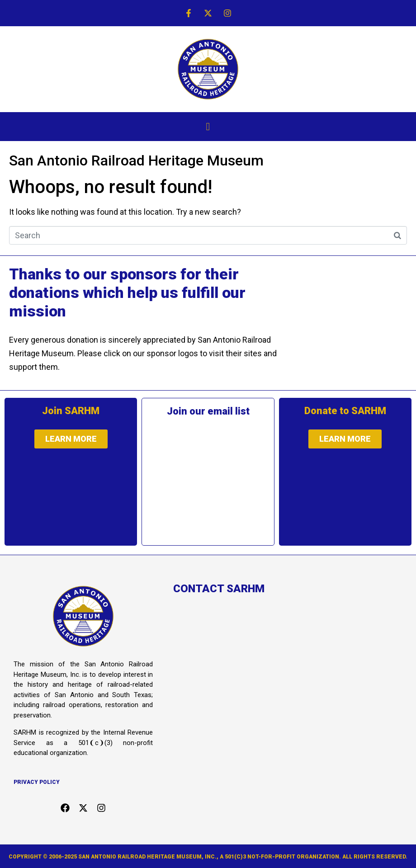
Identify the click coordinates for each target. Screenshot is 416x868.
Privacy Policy (37, 782)
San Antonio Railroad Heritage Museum (136, 160)
